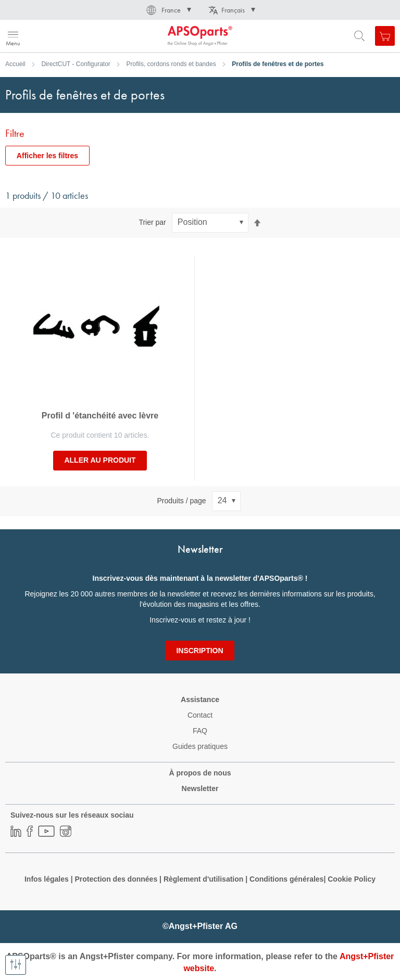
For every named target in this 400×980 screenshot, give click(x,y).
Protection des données (116, 879)
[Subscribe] (199, 651)
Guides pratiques (200, 746)
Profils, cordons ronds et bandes (171, 64)
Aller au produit (100, 460)
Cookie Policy (352, 879)
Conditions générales (286, 879)
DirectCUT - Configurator (76, 64)
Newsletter (200, 788)
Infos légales (47, 879)
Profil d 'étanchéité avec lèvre (100, 416)
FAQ (200, 731)
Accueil (15, 64)
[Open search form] (359, 36)
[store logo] (59, 36)
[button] (168, 10)
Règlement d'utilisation (203, 879)
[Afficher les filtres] (16, 965)
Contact (200, 715)
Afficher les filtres (47, 156)
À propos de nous (200, 773)
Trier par (152, 222)
